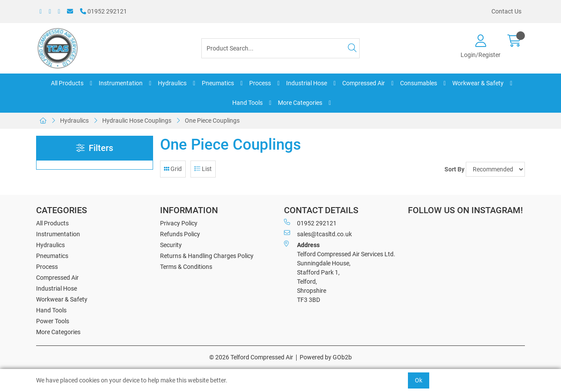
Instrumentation (121, 83)
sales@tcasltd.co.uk (318, 234)
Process (260, 83)
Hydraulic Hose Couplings (137, 121)
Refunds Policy (180, 234)
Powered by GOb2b (326, 357)
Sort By (454, 169)
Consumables (419, 83)
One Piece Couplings (212, 121)
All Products (67, 83)
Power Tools (53, 321)
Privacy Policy (179, 223)
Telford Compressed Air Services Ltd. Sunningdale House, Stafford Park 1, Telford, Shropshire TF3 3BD (340, 272)
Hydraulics (172, 83)
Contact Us (506, 11)
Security (171, 245)
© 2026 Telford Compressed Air (251, 357)
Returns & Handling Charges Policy (207, 256)
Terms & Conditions (186, 267)
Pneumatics (218, 83)
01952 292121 (104, 11)
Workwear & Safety (478, 83)
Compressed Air (364, 83)
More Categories (300, 103)
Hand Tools (247, 103)
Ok (419, 380)
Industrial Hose (307, 83)
